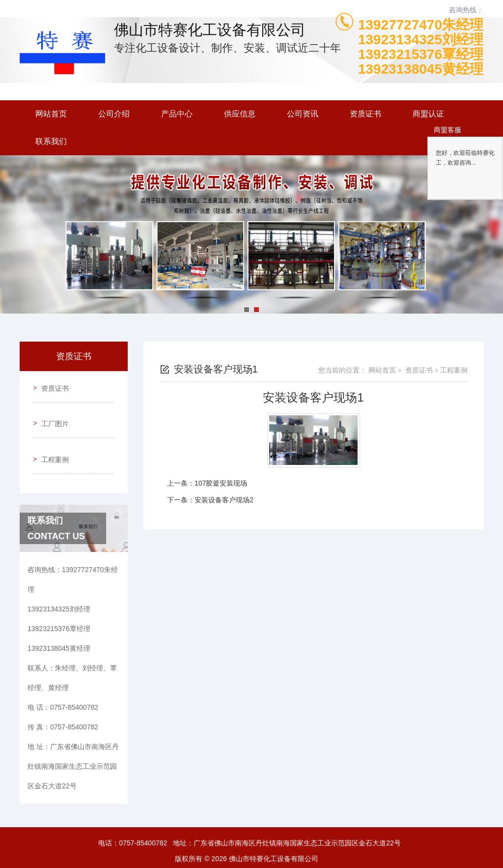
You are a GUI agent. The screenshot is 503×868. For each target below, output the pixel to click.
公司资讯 (303, 114)
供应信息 (240, 114)
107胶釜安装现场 (221, 483)
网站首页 (51, 114)
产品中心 (177, 114)
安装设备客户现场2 (224, 500)
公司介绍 (114, 114)
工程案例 (51, 441)
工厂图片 (51, 413)
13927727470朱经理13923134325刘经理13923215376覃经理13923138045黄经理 (421, 47)
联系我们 (51, 141)
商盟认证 (428, 114)
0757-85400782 (143, 821)
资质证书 (365, 114)
